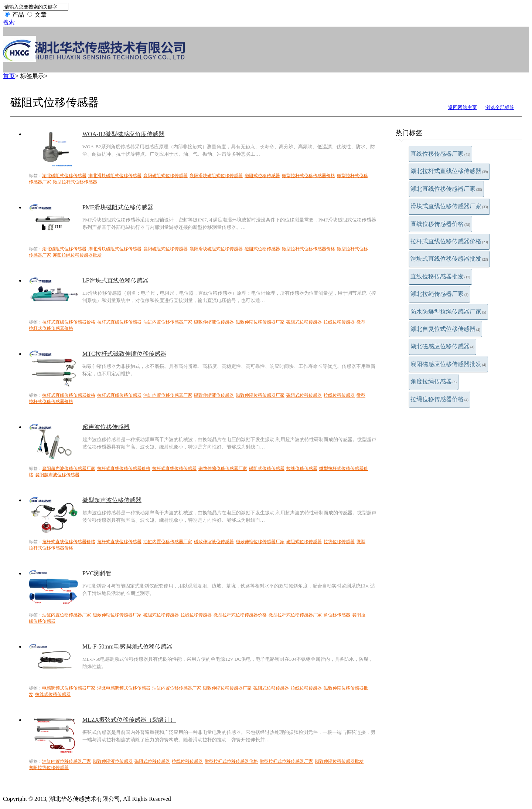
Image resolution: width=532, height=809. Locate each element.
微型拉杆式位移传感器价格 (308, 176)
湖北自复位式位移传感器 (445, 329)
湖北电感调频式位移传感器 (124, 688)
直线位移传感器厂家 (440, 154)
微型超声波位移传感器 (112, 500)
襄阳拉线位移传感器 (49, 768)
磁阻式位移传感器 (262, 176)
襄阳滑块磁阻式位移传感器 (216, 176)
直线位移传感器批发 (440, 276)
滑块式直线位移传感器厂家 (449, 206)
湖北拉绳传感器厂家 (439, 294)
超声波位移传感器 (106, 427)
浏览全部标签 (500, 107)
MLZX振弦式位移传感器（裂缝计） (129, 720)
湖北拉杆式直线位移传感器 (449, 171)
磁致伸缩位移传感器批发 (339, 761)
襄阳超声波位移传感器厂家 (69, 468)
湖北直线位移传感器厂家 (446, 189)
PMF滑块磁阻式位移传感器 (118, 207)
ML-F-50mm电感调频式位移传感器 (127, 646)
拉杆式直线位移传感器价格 (449, 241)
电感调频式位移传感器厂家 (69, 688)
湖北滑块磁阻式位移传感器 (115, 176)
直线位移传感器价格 (440, 224)
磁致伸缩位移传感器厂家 (260, 322)
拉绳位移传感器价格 (439, 399)
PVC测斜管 (97, 573)
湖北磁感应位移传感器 (442, 346)
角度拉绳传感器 (434, 381)
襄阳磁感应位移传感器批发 (448, 364)
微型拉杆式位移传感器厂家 (295, 615)
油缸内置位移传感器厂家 (168, 322)
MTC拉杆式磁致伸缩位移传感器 (124, 354)
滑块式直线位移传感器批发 (449, 259)
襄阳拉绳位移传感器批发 (77, 255)
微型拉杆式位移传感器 (75, 182)
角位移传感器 (337, 615)
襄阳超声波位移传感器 (57, 475)
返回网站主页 (463, 107)
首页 (9, 76)
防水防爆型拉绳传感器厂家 (448, 312)
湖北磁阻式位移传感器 (64, 176)
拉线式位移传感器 (53, 694)
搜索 (9, 22)
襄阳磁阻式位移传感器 (166, 176)
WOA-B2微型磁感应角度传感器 (123, 134)
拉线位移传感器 (339, 322)
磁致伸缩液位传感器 (214, 322)
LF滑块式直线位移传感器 (115, 280)
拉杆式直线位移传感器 (119, 322)
